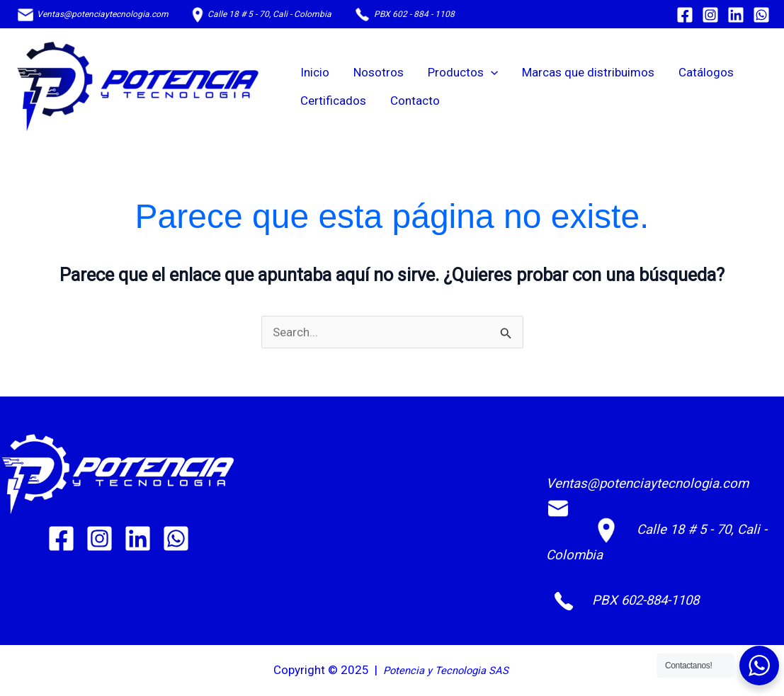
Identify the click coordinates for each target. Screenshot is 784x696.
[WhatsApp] (761, 15)
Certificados (333, 101)
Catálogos (706, 72)
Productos (463, 72)
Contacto (415, 101)
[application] (491, 72)
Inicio (315, 72)
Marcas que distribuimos (588, 72)
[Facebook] (685, 15)
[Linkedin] (736, 15)
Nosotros (379, 72)
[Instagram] (710, 15)
